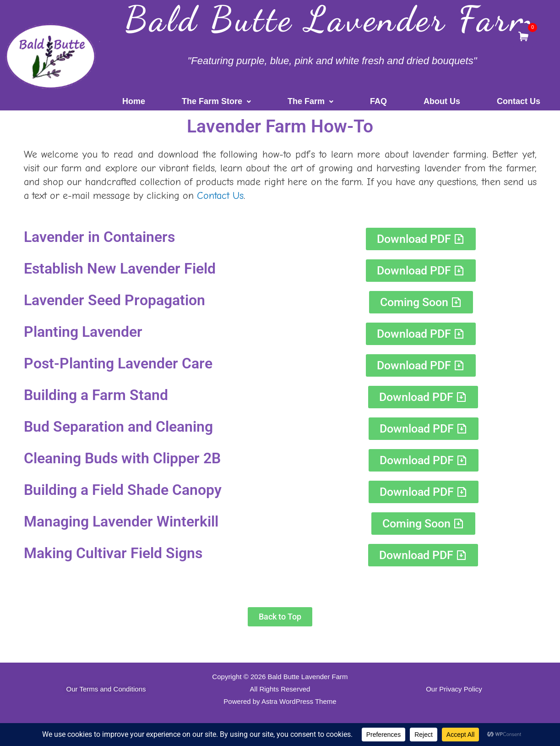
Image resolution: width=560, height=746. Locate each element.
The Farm (310, 101)
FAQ (378, 101)
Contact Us (519, 101)
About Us (442, 101)
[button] (216, 101)
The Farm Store (216, 101)
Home (134, 101)
